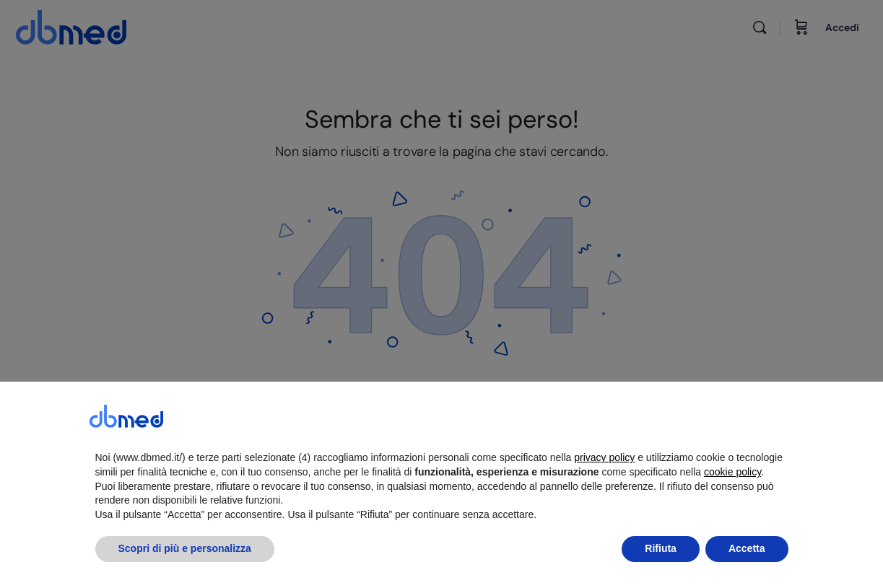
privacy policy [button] (604, 491)
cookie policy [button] (732, 506)
